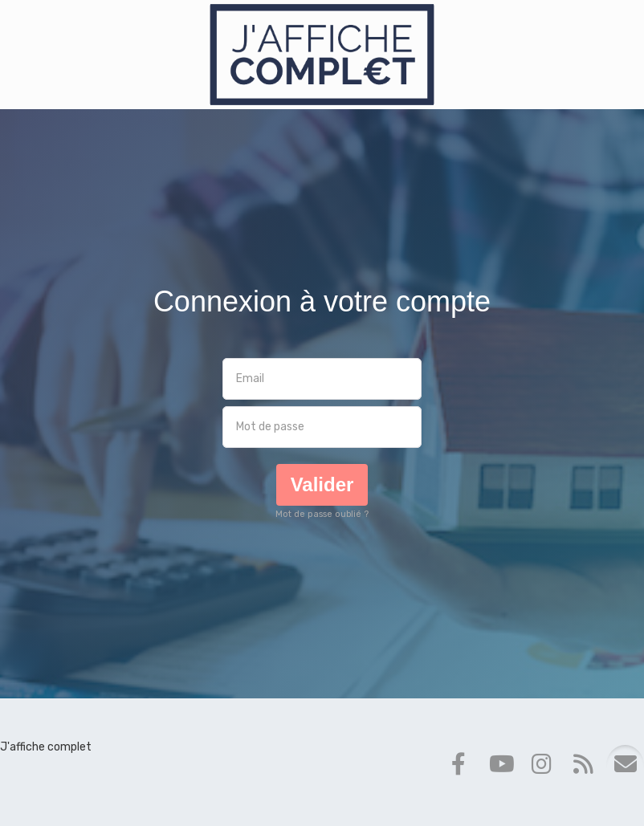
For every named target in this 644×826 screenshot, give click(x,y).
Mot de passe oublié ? (322, 514)
